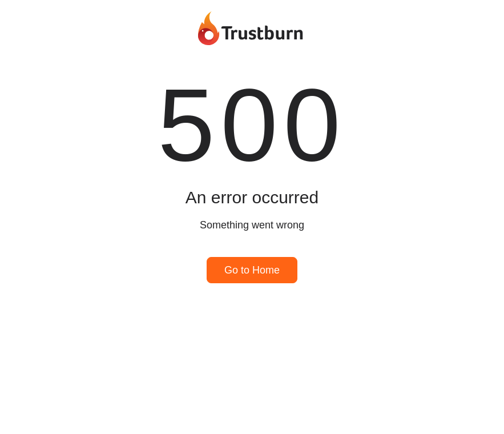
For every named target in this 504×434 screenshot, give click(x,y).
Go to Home (252, 270)
